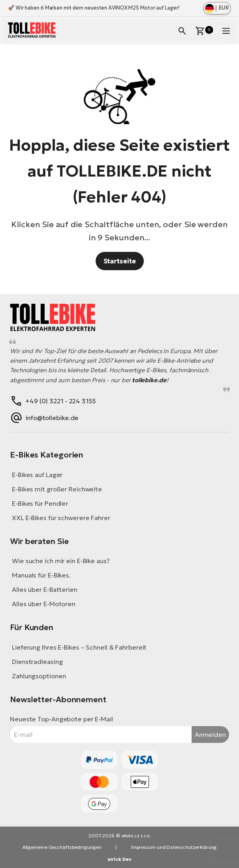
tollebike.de (149, 380)
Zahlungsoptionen (39, 676)
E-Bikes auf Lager (37, 475)
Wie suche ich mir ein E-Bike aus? (61, 561)
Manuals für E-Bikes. (41, 575)
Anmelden (210, 734)
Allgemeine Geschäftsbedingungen (62, 847)
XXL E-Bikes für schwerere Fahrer (61, 518)
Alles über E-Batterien (45, 589)
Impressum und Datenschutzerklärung (174, 847)
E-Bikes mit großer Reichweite (57, 489)
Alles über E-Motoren (44, 604)
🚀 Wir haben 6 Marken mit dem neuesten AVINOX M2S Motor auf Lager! (94, 8)
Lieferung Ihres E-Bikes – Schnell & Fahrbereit (79, 647)
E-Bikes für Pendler (40, 503)
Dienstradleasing (37, 662)
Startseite (120, 261)
